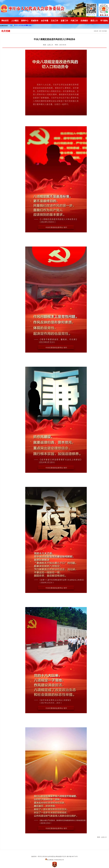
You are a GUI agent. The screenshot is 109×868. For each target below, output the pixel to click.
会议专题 (45, 21)
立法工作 (54, 21)
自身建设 (84, 21)
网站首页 (5, 21)
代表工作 (74, 21)
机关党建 (104, 31)
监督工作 (64, 21)
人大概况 (15, 21)
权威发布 (35, 21)
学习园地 (104, 21)
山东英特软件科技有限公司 (54, 853)
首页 (100, 31)
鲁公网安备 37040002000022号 (55, 860)
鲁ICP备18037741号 (72, 857)
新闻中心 (25, 21)
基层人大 (94, 21)
